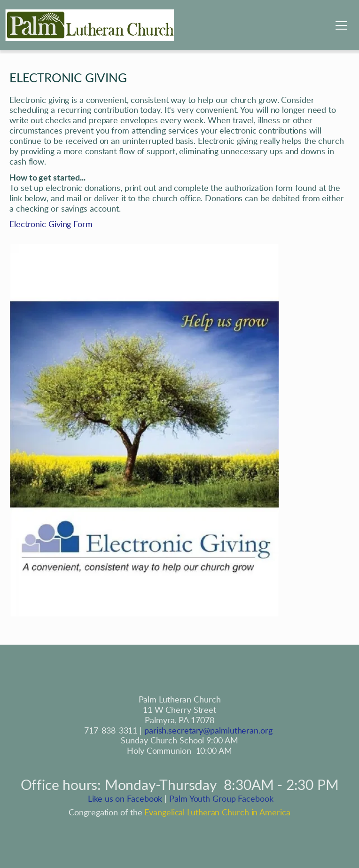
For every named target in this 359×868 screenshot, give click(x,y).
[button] (341, 25)
